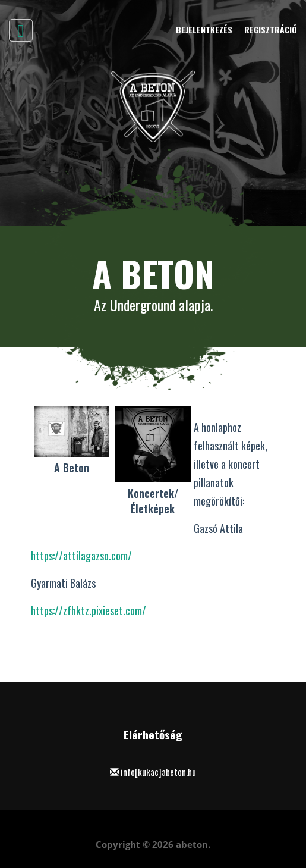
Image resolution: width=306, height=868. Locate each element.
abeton (192, 844)
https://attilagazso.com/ (81, 556)
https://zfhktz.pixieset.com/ (89, 610)
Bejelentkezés (204, 29)
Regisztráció (271, 29)
